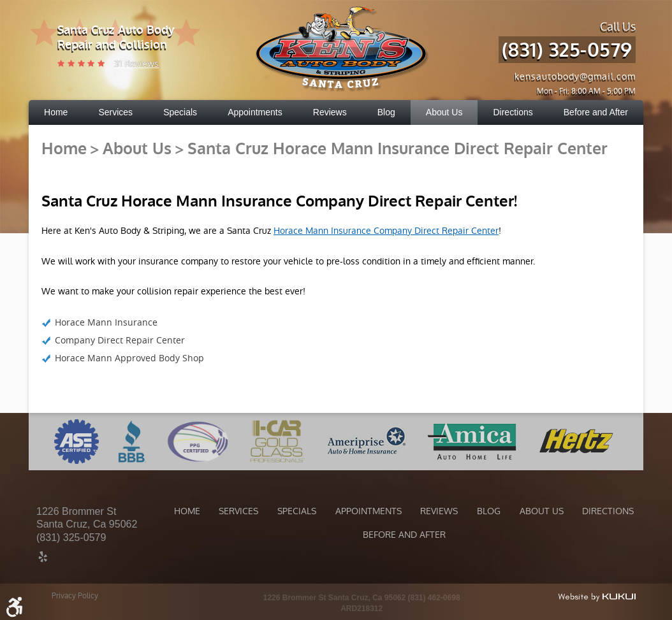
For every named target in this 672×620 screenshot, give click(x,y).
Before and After (596, 112)
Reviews (330, 112)
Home (56, 112)
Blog (386, 112)
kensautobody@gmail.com (575, 76)
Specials (180, 112)
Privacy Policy (75, 596)
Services (115, 112)
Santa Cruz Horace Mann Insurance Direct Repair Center (398, 149)
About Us (444, 112)
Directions (513, 112)
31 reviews (136, 64)
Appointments (255, 112)
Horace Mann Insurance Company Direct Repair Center (386, 231)
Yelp (43, 558)
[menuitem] (56, 113)
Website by (597, 597)
